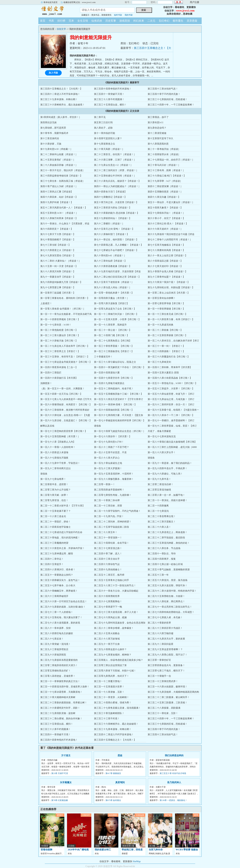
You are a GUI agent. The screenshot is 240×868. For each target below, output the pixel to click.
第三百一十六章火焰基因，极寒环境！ (167, 687)
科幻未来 (139, 21)
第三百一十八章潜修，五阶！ (109, 692)
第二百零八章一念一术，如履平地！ (166, 495)
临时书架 (118, 15)
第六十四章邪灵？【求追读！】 (57, 229)
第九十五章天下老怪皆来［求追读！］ (114, 282)
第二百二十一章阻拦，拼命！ (55, 522)
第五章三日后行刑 (103, 122)
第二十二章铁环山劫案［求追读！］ (59, 154)
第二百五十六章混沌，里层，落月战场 (167, 580)
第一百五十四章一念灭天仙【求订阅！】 (61, 394)
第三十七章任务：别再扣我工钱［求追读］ (62, 181)
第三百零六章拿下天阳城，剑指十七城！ (115, 671)
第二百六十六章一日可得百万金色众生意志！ (64, 601)
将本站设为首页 (50, 2)
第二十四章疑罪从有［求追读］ (164, 154)
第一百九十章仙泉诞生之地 (108, 463)
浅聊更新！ (46, 383)
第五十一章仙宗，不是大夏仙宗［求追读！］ (171, 202)
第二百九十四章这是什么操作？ (110, 649)
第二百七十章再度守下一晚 (108, 607)
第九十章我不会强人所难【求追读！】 (167, 272)
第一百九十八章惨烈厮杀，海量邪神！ (114, 479)
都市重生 (178, 21)
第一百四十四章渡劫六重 (107, 373)
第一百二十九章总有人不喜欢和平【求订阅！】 (65, 346)
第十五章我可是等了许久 (160, 138)
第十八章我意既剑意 (158, 144)
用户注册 (194, 2)
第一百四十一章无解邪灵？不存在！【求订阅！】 (120, 367)
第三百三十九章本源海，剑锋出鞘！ (59, 99)
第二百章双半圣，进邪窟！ (54, 484)
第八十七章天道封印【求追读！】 (165, 266)
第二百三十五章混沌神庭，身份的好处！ (169, 543)
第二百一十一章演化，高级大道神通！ (167, 500)
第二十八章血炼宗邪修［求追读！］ (59, 165)
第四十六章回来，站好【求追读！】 (59, 197)
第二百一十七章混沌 (158, 511)
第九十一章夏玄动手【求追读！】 (58, 277)
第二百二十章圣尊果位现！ (162, 516)
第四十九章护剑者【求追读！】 (57, 202)
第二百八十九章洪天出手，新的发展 (166, 639)
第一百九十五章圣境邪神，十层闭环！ (114, 474)
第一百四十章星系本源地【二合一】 (59, 367)
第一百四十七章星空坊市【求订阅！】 (114, 378)
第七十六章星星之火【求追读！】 (58, 250)
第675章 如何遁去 (113, 800)
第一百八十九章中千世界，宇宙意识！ (60, 463)
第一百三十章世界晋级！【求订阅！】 (114, 346)
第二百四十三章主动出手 (107, 559)
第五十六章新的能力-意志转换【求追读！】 (117, 213)
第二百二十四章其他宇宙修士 (55, 527)
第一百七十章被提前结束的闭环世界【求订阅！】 (120, 421)
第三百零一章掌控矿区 (159, 660)
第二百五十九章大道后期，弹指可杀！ (167, 586)
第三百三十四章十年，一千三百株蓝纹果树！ (171, 105)
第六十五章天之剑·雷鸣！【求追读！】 (114, 229)
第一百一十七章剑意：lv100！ (56, 325)
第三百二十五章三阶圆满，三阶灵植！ (167, 703)
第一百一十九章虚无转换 (160, 325)
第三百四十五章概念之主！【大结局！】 (61, 89)
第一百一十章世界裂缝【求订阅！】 (166, 309)
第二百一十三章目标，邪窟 (108, 506)
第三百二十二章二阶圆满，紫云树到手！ (169, 697)
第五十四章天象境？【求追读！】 (165, 208)
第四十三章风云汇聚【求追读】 (57, 192)
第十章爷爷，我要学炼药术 (54, 133)
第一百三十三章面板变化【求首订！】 (114, 351)
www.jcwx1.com (185, 11)
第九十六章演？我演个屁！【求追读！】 (169, 282)
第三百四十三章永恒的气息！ (163, 89)
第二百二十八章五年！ (106, 532)
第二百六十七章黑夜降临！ (108, 601)
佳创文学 (57, 11)
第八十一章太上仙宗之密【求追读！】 (167, 256)
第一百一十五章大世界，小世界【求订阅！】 (117, 319)
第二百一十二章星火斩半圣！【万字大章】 (62, 506)
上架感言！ (46, 303)
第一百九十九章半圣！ (159, 479)
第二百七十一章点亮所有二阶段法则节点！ (170, 607)
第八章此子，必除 (103, 128)
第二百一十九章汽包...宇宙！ (109, 516)
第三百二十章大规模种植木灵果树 (58, 697)
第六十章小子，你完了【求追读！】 (166, 218)
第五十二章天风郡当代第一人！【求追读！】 (64, 208)
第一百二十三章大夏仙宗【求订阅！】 (60, 335)
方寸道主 (66, 755)
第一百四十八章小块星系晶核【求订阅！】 (170, 378)
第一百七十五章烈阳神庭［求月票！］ (60, 436)
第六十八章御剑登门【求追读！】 (111, 234)
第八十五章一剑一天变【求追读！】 (59, 266)
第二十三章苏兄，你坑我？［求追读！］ (115, 154)
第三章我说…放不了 (158, 117)
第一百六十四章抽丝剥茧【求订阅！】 (114, 410)
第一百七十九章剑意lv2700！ (109, 442)
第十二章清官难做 (157, 133)
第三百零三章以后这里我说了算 (110, 665)
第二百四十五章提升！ (52, 564)
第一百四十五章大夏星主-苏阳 (163, 373)
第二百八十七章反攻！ (52, 639)
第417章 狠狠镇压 (113, 773)
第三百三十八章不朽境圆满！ (109, 99)
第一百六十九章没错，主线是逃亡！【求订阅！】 (66, 421)
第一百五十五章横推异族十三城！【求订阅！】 (118, 394)
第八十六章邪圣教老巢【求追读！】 (113, 266)
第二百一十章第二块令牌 (107, 500)
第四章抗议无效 (48, 122)
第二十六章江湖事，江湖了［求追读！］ (115, 160)
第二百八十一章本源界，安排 (55, 628)
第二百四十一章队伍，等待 (162, 554)
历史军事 (111, 21)
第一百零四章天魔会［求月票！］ (111, 298)
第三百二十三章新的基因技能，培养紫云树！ (64, 703)
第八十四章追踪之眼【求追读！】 (165, 261)
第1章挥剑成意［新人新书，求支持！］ (61, 117)
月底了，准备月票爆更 (159, 431)
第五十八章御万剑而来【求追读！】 (59, 218)
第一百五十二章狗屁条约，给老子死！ (114, 389)
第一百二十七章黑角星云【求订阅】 (113, 341)
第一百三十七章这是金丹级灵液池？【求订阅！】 (66, 362)
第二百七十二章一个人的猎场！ (57, 612)
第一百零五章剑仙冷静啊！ (162, 298)
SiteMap (137, 861)
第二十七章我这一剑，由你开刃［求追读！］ (171, 160)
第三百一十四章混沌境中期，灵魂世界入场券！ (65, 687)
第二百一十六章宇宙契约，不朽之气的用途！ (117, 511)
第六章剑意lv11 (155, 122)
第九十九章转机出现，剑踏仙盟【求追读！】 (171, 287)
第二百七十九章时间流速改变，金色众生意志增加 (120, 623)
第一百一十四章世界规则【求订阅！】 (60, 319)
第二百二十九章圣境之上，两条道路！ (167, 532)
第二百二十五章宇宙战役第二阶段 (111, 527)
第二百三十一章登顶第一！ (108, 538)
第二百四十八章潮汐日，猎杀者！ (58, 570)
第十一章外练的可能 (104, 133)
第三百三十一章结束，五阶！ (163, 713)
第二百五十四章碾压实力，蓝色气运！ (60, 580)
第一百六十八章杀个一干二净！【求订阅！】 (171, 415)
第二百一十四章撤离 (158, 506)
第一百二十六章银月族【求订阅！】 (59, 341)
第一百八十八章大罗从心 (107, 458)
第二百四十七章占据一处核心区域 (165, 564)
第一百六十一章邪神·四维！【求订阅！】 (115, 405)
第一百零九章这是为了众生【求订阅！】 (115, 309)
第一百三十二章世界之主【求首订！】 (60, 351)
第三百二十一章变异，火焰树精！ (111, 697)
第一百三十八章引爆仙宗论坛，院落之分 (115, 362)
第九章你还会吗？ (157, 128)
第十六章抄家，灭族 (51, 144)
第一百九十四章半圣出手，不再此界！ (167, 468)
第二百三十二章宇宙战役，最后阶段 (166, 538)
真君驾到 (120, 782)
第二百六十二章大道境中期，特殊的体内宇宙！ (172, 591)
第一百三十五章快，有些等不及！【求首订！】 (65, 357)
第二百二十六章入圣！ (159, 527)
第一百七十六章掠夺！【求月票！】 (113, 436)
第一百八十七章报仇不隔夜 (54, 458)
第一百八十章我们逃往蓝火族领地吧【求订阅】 (172, 442)
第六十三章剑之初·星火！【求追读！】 (168, 224)
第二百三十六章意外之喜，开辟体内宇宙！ (62, 548)
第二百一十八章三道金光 (53, 516)
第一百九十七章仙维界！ (53, 479)
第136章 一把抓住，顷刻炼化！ (173, 800)
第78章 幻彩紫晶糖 (60, 800)
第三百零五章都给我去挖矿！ (55, 671)
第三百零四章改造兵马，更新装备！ (166, 665)
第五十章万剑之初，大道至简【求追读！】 (116, 202)
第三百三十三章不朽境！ (107, 719)
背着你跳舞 (46, 850)
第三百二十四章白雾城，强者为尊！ (113, 703)
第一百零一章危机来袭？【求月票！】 (114, 293)
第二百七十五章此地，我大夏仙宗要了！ (61, 617)
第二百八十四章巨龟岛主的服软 (57, 633)
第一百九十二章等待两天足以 (55, 468)
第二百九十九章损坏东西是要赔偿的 (59, 660)
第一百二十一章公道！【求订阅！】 (113, 330)
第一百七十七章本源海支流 (162, 436)
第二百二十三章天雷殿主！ (162, 522)
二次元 (151, 21)
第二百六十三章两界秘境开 (54, 596)
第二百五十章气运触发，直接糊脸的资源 (169, 570)
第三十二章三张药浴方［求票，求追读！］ (116, 170)
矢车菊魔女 (66, 782)
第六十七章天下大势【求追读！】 (58, 234)
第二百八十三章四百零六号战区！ (165, 628)
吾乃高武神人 (174, 782)
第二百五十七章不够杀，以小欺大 (58, 586)
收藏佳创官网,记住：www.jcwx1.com (79, 2)
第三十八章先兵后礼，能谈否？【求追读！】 (117, 181)
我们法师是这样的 (174, 755)
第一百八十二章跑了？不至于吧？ (111, 447)
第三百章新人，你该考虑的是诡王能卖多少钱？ (118, 660)
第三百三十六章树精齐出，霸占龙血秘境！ (62, 105)
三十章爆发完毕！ (103, 357)
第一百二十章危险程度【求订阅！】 (59, 330)
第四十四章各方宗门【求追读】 (110, 192)
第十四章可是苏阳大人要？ (108, 138)
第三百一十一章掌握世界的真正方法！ (60, 681)
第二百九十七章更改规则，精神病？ (113, 655)
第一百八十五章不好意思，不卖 (110, 452)
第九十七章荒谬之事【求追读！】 (58, 287)
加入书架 (53, 73)
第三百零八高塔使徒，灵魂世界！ (58, 676)
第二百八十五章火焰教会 (107, 633)
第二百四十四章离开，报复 (162, 559)
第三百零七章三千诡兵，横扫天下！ (166, 671)
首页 (43, 21)
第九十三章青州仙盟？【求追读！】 (166, 277)
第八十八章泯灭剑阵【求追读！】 (58, 272)
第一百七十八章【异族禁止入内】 (58, 442)
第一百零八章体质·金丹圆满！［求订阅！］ (63, 309)
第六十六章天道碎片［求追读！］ (165, 229)
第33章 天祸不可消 (60, 773)
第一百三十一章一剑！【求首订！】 (166, 346)
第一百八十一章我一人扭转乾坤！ (58, 447)
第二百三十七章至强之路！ (108, 548)
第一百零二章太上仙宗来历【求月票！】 (169, 293)
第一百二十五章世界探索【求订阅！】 (167, 335)
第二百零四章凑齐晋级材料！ (109, 490)
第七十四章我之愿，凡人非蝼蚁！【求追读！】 (118, 245)
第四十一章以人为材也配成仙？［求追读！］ (117, 186)
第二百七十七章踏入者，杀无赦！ (165, 617)
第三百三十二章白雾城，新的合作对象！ (61, 719)
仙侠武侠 (97, 21)
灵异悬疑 (192, 21)
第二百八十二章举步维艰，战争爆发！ (114, 628)
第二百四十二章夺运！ (52, 559)
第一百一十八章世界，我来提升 (110, 325)
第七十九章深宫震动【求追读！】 (58, 256)
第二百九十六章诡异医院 (53, 655)
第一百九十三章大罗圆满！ (108, 468)
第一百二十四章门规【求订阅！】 (111, 335)
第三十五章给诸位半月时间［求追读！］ (115, 176)
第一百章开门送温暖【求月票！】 (58, 293)
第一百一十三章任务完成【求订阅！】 (167, 314)
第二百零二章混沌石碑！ (160, 484)
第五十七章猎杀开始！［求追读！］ (166, 213)
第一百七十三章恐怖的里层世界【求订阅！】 (64, 431)
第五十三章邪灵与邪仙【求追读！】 (113, 208)
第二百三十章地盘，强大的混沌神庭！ (60, 538)
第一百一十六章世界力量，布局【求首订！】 (171, 319)
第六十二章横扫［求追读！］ (109, 224)
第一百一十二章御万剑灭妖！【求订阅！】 (116, 314)
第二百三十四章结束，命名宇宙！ (111, 543)
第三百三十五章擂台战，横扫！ (110, 105)
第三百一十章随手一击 (159, 676)
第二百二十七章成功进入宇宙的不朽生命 (61, 532)
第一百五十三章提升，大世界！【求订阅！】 (171, 389)
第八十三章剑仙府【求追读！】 (110, 261)
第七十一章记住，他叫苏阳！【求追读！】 (116, 240)
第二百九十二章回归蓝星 (160, 644)
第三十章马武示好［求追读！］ (164, 165)
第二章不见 (100, 117)
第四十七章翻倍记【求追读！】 (110, 197)
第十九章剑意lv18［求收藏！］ (56, 149)
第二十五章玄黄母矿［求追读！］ (58, 160)
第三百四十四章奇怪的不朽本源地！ (113, 89)
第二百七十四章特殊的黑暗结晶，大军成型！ (171, 612)
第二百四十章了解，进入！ (108, 554)
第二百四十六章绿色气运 (107, 564)
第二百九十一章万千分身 (107, 644)
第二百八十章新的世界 (159, 623)
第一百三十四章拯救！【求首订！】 (166, 351)
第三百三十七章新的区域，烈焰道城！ (167, 99)
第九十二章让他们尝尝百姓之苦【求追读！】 (117, 277)
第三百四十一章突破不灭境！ (109, 94)
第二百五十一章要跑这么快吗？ (57, 575)
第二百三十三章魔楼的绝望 (54, 543)
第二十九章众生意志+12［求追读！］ (113, 165)
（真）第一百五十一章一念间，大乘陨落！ (62, 389)
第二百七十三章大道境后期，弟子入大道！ (116, 612)
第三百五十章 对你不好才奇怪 (173, 773)
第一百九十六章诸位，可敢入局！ (165, 474)
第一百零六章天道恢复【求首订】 (111, 303)
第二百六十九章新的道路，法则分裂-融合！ (63, 607)
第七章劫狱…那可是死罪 (53, 128)
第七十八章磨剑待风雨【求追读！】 (166, 250)
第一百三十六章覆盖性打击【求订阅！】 (169, 357)
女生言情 (83, 21)
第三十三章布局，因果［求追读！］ (166, 170)
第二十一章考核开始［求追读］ (164, 149)
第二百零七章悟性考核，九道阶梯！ (113, 495)
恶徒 (120, 755)
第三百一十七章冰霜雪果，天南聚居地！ (61, 692)
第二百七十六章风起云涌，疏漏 (110, 617)
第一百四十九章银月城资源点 (109, 383)
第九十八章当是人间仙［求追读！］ (113, 287)
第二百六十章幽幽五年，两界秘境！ (59, 591)
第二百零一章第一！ (104, 484)
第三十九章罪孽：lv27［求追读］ (165, 181)
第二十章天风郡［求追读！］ (109, 149)
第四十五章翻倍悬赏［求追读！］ (165, 192)
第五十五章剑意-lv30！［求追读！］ (59, 213)
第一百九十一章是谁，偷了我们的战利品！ (170, 463)
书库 (51, 21)
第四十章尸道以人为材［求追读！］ (59, 186)
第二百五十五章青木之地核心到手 (111, 580)
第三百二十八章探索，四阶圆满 (164, 708)
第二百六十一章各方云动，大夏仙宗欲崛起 (116, 591)
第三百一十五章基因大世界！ (109, 687)
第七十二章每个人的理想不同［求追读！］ (170, 240)
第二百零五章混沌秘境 (159, 490)
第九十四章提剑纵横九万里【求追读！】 (61, 282)
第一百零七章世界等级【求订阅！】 (166, 303)
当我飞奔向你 (156, 850)
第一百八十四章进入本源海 (54, 452)
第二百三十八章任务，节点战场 (164, 548)
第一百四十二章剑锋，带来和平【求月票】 (170, 367)
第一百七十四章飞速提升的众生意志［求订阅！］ (120, 431)
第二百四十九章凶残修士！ (108, 570)
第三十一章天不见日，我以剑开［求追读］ (62, 170)
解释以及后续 (47, 426)
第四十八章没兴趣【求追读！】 (164, 197)
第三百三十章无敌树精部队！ (109, 713)
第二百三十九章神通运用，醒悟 (57, 554)
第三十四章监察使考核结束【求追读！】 (61, 176)
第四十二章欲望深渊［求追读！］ (165, 186)
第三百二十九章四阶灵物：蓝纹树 (58, 713)
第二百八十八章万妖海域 (107, 639)
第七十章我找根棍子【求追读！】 (58, 240)
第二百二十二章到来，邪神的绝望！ (113, 522)
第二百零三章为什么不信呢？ (55, 490)
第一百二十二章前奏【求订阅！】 (165, 330)
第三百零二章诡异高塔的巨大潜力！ (59, 665)
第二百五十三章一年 (158, 575)
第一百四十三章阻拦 (51, 373)
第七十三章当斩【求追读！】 (55, 245)
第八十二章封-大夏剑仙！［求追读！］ (61, 261)
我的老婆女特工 (103, 850)
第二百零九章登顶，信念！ (54, 500)
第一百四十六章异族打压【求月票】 (59, 378)
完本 (71, 21)
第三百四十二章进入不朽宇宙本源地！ (60, 94)
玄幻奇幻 (164, 21)
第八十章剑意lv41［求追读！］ (110, 256)
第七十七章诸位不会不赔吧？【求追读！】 (116, 250)
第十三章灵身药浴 (50, 138)
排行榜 (61, 21)
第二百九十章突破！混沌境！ (55, 644)
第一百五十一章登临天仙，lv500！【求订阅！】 (172, 383)
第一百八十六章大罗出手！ (162, 452)
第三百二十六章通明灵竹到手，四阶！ (60, 708)
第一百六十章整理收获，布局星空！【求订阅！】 (66, 405)
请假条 (97, 426)
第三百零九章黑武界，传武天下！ (111, 676)
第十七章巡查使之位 (104, 144)
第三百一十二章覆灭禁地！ (108, 681)
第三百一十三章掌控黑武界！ (163, 681)
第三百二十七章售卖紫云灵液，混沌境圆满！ (117, 708)
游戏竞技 (125, 21)
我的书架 (129, 15)
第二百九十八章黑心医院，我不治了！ (167, 655)
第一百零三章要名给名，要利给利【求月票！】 (65, 298)
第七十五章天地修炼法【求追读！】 (166, 245)
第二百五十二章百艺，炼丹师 (109, 575)
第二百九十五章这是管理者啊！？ (165, 649)
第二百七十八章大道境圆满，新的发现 (60, 623)
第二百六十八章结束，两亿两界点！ (166, 601)
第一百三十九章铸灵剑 (159, 362)
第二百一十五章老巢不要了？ (55, 511)
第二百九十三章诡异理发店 (54, 649)
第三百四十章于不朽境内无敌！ (164, 94)
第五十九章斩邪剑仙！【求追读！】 (113, 218)
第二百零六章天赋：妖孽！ (54, 495)
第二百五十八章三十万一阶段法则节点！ (115, 586)
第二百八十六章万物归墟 (160, 633)
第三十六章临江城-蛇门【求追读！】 (167, 176)
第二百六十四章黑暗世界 (107, 596)
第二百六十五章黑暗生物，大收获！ (166, 596)
